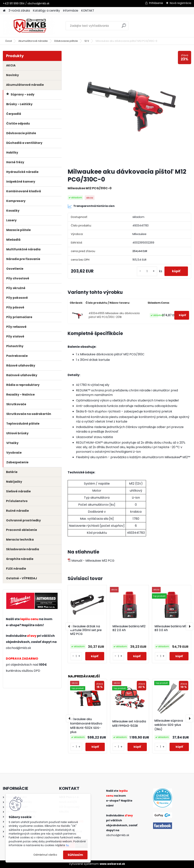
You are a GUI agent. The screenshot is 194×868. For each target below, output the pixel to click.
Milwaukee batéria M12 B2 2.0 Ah (129, 628)
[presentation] (69, 626)
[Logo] (29, 26)
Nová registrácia (180, 3)
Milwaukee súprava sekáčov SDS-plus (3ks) (169, 725)
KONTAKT (88, 11)
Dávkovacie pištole (66, 41)
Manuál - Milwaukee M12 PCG (91, 561)
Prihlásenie (156, 3)
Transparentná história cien (91, 206)
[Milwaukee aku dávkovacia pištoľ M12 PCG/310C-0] (129, 108)
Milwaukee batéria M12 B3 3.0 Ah (171, 628)
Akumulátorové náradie (33, 41)
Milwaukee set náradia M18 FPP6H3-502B (129, 724)
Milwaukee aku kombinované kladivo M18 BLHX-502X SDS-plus (86, 726)
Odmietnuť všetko (45, 855)
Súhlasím (75, 855)
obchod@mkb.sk (18, 648)
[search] (124, 27)
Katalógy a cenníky (47, 11)
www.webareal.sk (112, 864)
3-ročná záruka (19, 11)
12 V (87, 41)
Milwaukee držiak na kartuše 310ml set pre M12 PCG (86, 630)
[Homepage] (4, 11)
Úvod (9, 41)
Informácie (71, 11)
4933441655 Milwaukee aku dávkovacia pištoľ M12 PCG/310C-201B (114, 315)
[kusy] (147, 271)
